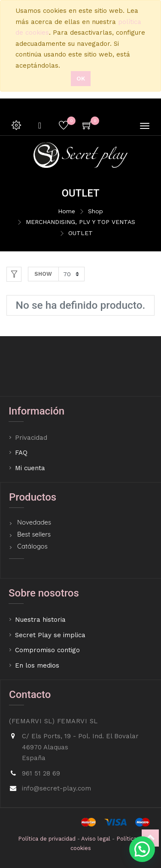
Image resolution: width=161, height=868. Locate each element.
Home (67, 211)
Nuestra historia (40, 620)
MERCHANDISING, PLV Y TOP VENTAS (80, 222)
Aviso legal (96, 839)
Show (43, 274)
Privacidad (32, 438)
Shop (96, 211)
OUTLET (80, 233)
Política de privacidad (47, 839)
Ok (81, 78)
